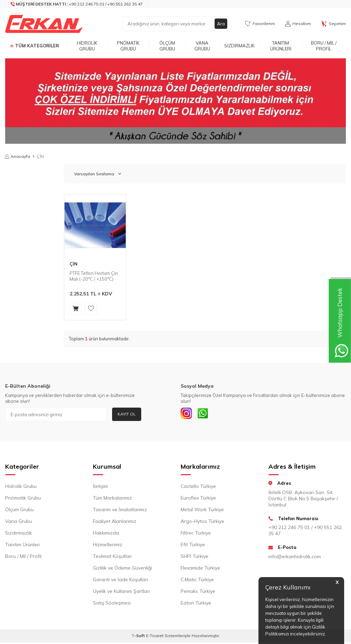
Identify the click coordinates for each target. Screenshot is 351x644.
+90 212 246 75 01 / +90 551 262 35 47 (305, 532)
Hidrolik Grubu (87, 46)
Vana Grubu (202, 46)
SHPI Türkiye (195, 558)
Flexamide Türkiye (200, 570)
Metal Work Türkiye (202, 511)
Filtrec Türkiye (196, 535)
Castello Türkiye (198, 488)
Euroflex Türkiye (198, 500)
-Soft (139, 637)
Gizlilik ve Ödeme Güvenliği (122, 570)
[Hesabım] (298, 24)
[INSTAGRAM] (187, 414)
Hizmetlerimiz (108, 546)
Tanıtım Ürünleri (281, 46)
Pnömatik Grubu (128, 46)
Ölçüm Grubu (167, 46)
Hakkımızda (106, 535)
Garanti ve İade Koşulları (120, 581)
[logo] (44, 24)
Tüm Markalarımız (112, 500)
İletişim (100, 488)
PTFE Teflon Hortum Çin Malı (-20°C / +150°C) (94, 276)
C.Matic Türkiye (197, 581)
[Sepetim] (334, 24)
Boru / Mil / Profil (324, 46)
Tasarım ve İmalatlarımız (120, 511)
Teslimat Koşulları (112, 558)
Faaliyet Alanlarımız (115, 523)
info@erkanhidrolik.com (295, 558)
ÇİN (74, 264)
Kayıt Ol (127, 414)
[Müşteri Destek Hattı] (77, 4)
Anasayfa (18, 156)
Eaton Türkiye (196, 605)
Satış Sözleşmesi (112, 605)
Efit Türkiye (193, 546)
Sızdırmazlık (239, 46)
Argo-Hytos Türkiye (202, 523)
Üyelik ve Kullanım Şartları (121, 593)
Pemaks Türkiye (198, 593)
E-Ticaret (155, 637)
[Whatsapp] (206, 414)
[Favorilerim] (260, 24)
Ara (221, 24)
